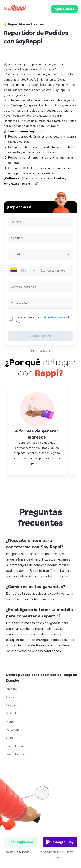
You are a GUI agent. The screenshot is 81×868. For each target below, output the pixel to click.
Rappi (8, 852)
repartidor (23, 852)
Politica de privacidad (54, 317)
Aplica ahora (64, 9)
